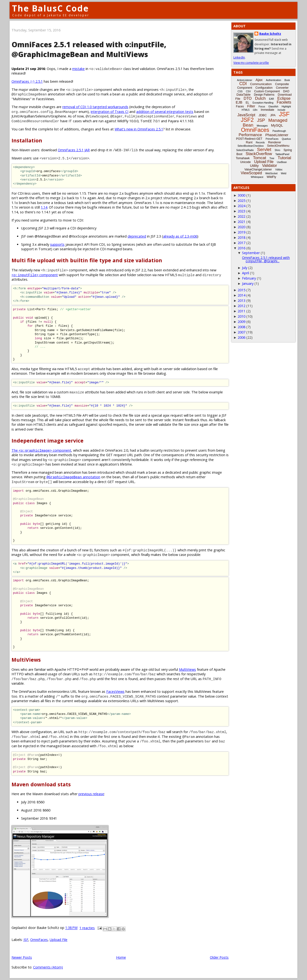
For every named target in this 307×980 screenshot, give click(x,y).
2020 (242, 227)
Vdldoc (279, 170)
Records (260, 143)
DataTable (244, 95)
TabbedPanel (282, 154)
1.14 (44, 207)
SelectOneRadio (245, 150)
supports (57, 244)
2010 (242, 316)
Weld (284, 173)
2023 (242, 211)
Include (281, 110)
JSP (261, 120)
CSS (240, 91)
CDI (243, 84)
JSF (26, 940)
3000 (242, 195)
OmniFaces (39, 940)
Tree (272, 158)
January (248, 283)
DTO (248, 98)
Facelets (284, 102)
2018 (242, 237)
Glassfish (273, 107)
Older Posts (219, 957)
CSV (248, 91)
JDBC (263, 115)
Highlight (286, 107)
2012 (242, 306)
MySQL (277, 125)
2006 (242, 337)
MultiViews (187, 669)
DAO (286, 91)
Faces (240, 106)
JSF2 (247, 120)
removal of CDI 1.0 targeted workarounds (95, 107)
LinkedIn (239, 57)
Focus (262, 107)
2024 (242, 206)
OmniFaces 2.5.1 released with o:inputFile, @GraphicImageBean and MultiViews (89, 49)
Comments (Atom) (48, 967)
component (35, 275)
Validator (270, 166)
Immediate (267, 110)
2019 (242, 232)
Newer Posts (22, 957)
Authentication (274, 80)
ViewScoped (251, 173)
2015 (242, 290)
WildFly (271, 177)
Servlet (264, 149)
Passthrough (279, 131)
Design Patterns (264, 95)
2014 (242, 295)
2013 (242, 300)
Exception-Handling (263, 103)
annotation (73, 477)
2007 (242, 332)
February (249, 278)
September (251, 253)
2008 (242, 327)
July (245, 268)
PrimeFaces (272, 139)
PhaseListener (277, 135)
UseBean (282, 162)
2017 (242, 243)
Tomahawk (243, 158)
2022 (242, 216)
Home (121, 957)
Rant (249, 142)
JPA (273, 115)
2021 (242, 222)
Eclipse (284, 98)
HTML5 (246, 110)
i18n (255, 110)
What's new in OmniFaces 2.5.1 (139, 129)
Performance (250, 135)
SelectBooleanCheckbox (251, 146)
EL (247, 103)
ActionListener (245, 80)
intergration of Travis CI (109, 112)
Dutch (260, 98)
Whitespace (257, 177)
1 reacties (87, 928)
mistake (78, 69)
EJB (239, 102)
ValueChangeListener (258, 169)
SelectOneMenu (278, 146)
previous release (91, 794)
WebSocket (271, 173)
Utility (254, 166)
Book (287, 80)
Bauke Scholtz (270, 34)
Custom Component (267, 91)
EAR (272, 99)
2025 (242, 201)
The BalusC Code (50, 8)
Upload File (59, 940)
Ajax (259, 80)
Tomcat (260, 158)
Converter (282, 88)
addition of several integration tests (165, 112)
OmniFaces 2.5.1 (27, 81)
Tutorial (284, 158)
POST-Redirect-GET (249, 139)
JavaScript (246, 115)
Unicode (245, 162)
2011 (242, 311)
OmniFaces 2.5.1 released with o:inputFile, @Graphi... (266, 259)
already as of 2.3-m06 (180, 236)
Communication (261, 84)
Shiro (277, 150)
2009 (242, 322)
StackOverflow (259, 154)
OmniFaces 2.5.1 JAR (74, 150)
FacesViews (115, 691)
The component (41, 450)
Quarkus (286, 139)
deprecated (137, 236)
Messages (262, 126)
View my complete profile (251, 63)
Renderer (275, 142)
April (245, 273)
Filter (251, 106)
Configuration (264, 88)
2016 (242, 248)
